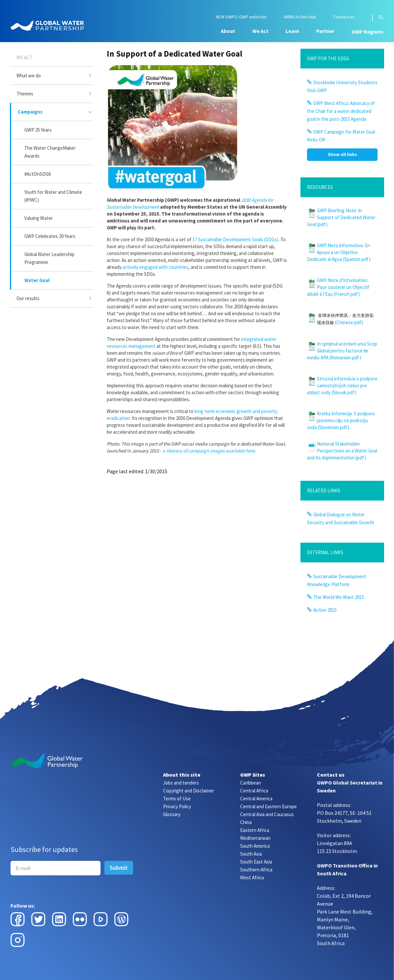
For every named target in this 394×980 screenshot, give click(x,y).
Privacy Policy (177, 806)
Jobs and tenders (181, 783)
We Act (260, 31)
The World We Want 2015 (339, 597)
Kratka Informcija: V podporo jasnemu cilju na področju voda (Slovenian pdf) (341, 420)
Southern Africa (256, 870)
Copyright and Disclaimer (189, 791)
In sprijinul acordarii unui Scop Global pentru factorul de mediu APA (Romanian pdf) (342, 351)
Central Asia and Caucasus (267, 814)
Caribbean (251, 783)
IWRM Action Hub (300, 17)
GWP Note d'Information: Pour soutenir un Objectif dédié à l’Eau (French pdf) (338, 287)
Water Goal (37, 280)
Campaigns (30, 112)
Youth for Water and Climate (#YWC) (53, 196)
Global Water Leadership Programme (49, 258)
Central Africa (254, 791)
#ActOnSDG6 (38, 174)
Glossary (172, 814)
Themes (25, 94)
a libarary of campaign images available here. (209, 451)
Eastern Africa (255, 830)
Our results (28, 298)
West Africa (252, 877)
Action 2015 (325, 610)
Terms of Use (177, 799)
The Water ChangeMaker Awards (50, 152)
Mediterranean (255, 838)
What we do (29, 76)
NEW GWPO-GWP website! (241, 17)
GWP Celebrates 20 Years (50, 236)
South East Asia (256, 862)
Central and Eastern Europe (268, 806)
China (246, 822)
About (228, 31)
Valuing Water (39, 218)
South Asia (251, 854)
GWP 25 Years (38, 130)
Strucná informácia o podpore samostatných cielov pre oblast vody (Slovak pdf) (342, 386)
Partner (325, 31)
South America (255, 846)
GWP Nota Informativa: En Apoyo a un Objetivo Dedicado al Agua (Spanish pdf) (339, 252)
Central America (256, 799)
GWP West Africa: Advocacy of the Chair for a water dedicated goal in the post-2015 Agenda (341, 111)
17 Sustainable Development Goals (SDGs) (235, 239)
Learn (292, 31)
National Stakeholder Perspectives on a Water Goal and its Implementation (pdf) (342, 451)
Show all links (342, 154)
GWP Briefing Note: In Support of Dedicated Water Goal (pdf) (341, 217)
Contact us (344, 17)
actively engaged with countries (155, 267)
